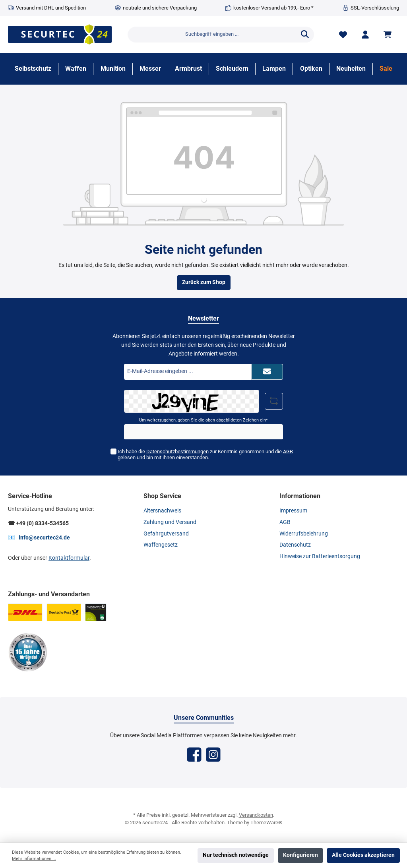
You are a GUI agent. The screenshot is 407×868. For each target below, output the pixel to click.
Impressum (293, 511)
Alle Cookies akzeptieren (363, 855)
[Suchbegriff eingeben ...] (212, 35)
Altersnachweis (162, 511)
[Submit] (267, 372)
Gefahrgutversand (166, 534)
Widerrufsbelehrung (304, 534)
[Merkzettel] (343, 34)
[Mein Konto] (365, 34)
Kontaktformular (69, 558)
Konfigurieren (300, 855)
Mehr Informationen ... (34, 859)
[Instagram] (213, 755)
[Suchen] (305, 35)
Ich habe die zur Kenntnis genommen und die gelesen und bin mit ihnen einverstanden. (205, 454)
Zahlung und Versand (170, 522)
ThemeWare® (266, 823)
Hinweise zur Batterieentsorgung (320, 556)
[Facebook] (194, 755)
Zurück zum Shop (204, 282)
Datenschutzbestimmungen (177, 451)
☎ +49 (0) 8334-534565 (38, 523)
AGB (288, 451)
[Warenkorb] (389, 34)
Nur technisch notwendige (236, 855)
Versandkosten (256, 815)
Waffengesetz (161, 545)
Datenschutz (295, 545)
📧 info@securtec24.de (39, 538)
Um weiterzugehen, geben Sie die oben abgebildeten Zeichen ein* (203, 420)
